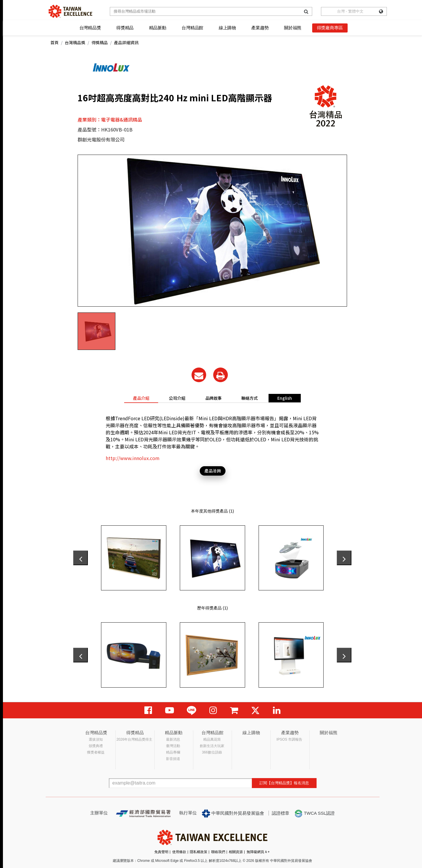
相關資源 (236, 852)
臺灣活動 (173, 746)
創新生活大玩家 (212, 746)
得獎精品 (125, 28)
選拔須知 (96, 739)
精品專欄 (173, 752)
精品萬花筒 (212, 739)
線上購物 (227, 28)
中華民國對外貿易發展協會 (233, 814)
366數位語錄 (212, 752)
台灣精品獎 (90, 28)
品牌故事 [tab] (213, 398)
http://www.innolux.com (133, 458)
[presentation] (81, 558)
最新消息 (173, 739)
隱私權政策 (199, 852)
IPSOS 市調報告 (289, 739)
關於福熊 (293, 28)
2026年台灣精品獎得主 (135, 739)
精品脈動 (158, 28)
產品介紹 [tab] (141, 398)
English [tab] (285, 398)
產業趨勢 (260, 28)
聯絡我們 (218, 852)
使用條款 (179, 852)
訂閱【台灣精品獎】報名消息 (284, 783)
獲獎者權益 (96, 752)
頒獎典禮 (96, 746)
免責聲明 (161, 852)
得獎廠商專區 (330, 28)
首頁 (54, 42)
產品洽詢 (213, 471)
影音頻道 (173, 759)
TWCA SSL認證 (315, 814)
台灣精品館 (192, 28)
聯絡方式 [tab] (250, 398)
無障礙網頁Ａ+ (258, 852)
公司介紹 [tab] (177, 398)
